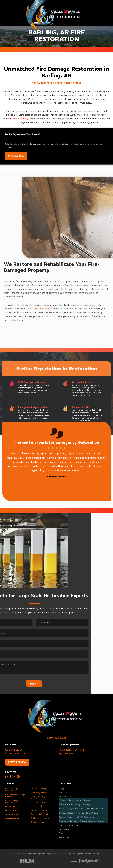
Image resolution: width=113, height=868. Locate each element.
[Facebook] (10, 777)
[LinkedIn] (14, 777)
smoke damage (21, 119)
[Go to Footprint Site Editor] (85, 861)
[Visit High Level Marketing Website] (28, 861)
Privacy (95, 854)
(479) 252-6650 (18, 156)
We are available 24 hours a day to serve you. (71, 752)
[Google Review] (18, 777)
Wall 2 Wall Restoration (40, 309)
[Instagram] (7, 777)
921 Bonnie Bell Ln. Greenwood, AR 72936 (15, 752)
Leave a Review (17, 762)
